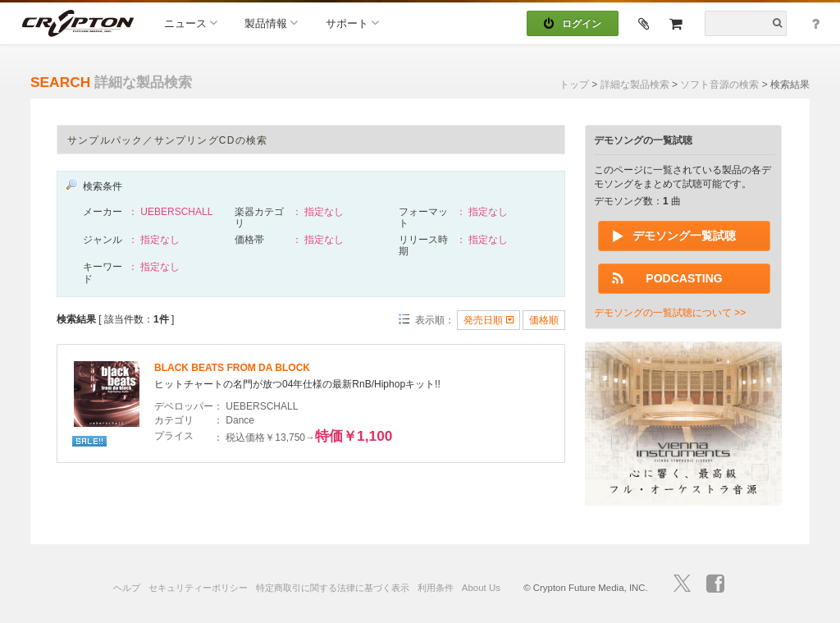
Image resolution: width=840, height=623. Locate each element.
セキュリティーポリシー (198, 588)
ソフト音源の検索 (719, 85)
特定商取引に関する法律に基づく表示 (333, 588)
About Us (481, 588)
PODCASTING (684, 278)
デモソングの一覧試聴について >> (670, 313)
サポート (352, 23)
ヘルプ (127, 588)
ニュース (191, 23)
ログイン (573, 24)
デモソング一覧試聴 (684, 236)
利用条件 (436, 588)
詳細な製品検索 (635, 85)
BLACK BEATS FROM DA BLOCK (232, 368)
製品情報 (271, 23)
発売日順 (488, 320)
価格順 (544, 320)
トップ (574, 85)
